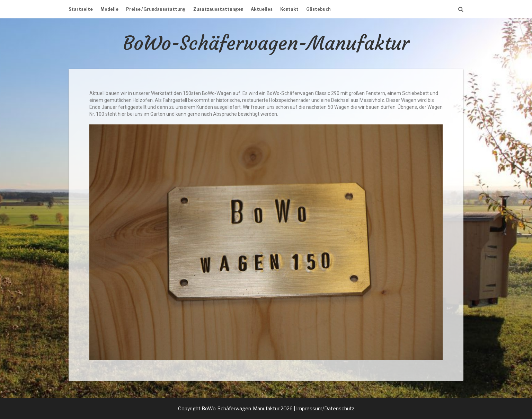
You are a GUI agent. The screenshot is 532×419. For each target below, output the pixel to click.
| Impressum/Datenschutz (324, 408)
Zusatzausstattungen (218, 9)
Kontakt (289, 9)
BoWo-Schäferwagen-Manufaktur (266, 43)
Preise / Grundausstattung (156, 9)
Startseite (81, 9)
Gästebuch (318, 9)
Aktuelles (262, 9)
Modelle (109, 9)
